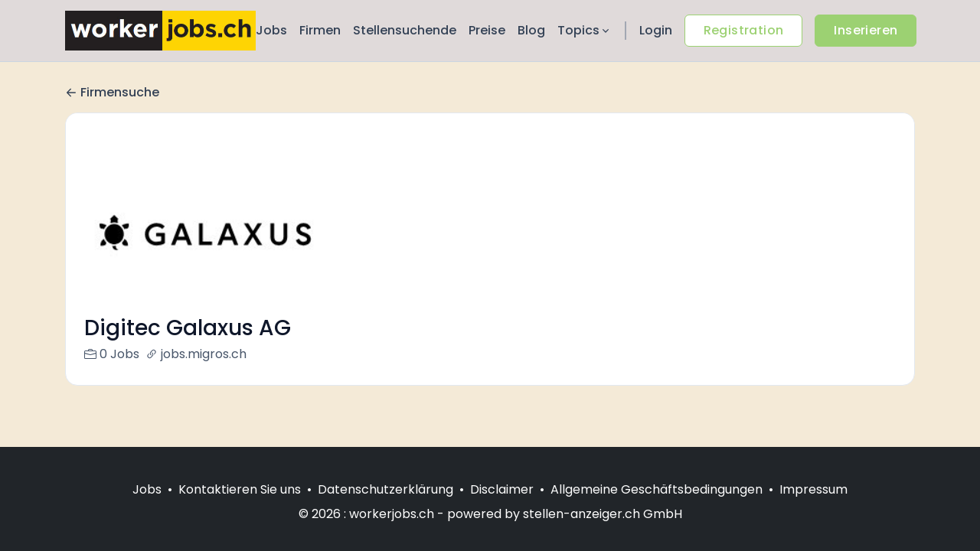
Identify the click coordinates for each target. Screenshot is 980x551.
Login (656, 30)
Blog (531, 30)
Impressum (813, 489)
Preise (487, 30)
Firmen (320, 30)
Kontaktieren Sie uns (240, 489)
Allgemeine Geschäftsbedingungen (657, 489)
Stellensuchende (405, 30)
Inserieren (866, 30)
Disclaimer (502, 489)
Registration (744, 30)
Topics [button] (585, 30)
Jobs (271, 30)
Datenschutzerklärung (385, 489)
